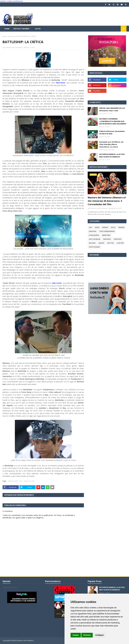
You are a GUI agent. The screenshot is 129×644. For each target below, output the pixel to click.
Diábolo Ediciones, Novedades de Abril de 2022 (112, 132)
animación (118, 239)
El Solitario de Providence (13, 47)
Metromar (61, 83)
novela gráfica (94, 235)
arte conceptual (95, 239)
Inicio (4, 36)
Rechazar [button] (87, 635)
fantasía (121, 227)
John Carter (57, 283)
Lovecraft (120, 243)
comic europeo (94, 247)
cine (21, 481)
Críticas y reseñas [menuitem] (21, 29)
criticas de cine (13, 36)
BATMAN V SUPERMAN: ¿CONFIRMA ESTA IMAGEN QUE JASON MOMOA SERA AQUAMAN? (113, 121)
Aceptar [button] (76, 635)
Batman (105, 227)
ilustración (107, 239)
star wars (92, 243)
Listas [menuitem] (38, 29)
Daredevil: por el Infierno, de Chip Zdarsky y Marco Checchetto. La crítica (111, 144)
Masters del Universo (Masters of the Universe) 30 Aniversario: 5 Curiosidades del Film (107, 201)
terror (113, 227)
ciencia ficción (13, 481)
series (97, 227)
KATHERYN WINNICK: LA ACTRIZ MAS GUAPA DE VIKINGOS (112, 156)
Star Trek (110, 243)
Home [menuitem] (7, 29)
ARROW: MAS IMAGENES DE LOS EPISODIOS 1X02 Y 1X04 (112, 109)
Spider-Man (106, 235)
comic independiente (107, 231)
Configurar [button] (99, 635)
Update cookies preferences (11, 1)
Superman (93, 231)
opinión (101, 243)
